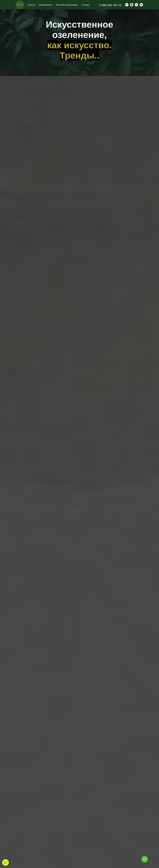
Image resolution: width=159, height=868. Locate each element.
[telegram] (136, 5)
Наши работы (46, 5)
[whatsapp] (132, 5)
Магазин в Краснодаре (67, 5)
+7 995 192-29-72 (110, 5)
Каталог (32, 5)
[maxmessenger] (141, 5)
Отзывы (85, 5)
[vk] (127, 5)
